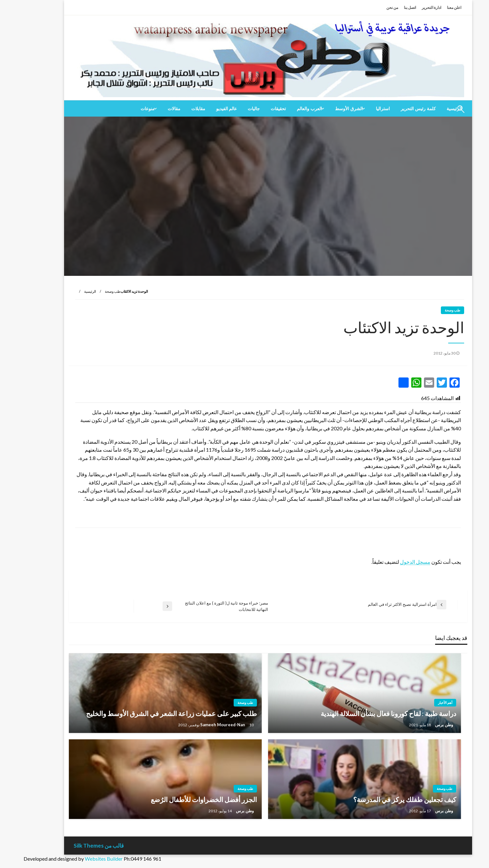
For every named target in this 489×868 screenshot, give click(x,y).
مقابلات (175, 109)
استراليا (359, 109)
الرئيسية (66, 291)
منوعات (124, 109)
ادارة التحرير (408, 7)
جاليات (230, 109)
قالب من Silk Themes (75, 846)
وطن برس (420, 725)
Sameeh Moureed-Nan (200, 725)
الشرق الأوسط (325, 109)
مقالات (150, 109)
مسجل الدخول (392, 562)
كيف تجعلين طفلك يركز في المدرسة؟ (381, 799)
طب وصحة (89, 291)
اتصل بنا (386, 7)
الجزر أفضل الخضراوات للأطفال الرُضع (180, 799)
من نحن (369, 7)
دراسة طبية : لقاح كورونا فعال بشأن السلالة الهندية (365, 713)
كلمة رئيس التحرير (395, 109)
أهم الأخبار (422, 703)
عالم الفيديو (203, 109)
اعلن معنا (431, 7)
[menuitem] (395, 109)
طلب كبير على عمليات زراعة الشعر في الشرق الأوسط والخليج (148, 713)
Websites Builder (80, 859)
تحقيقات (255, 109)
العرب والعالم (286, 109)
